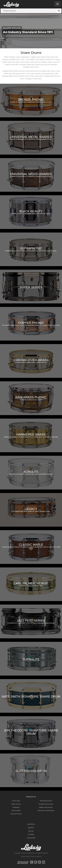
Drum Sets (16, 801)
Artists (31, 824)
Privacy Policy (25, 856)
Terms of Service (36, 856)
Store (31, 834)
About (31, 828)
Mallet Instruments (46, 807)
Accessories (16, 811)
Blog (31, 831)
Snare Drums (16, 804)
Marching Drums (46, 801)
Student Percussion (46, 804)
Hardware (16, 807)
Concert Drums (16, 814)
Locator (31, 838)
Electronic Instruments (46, 811)
